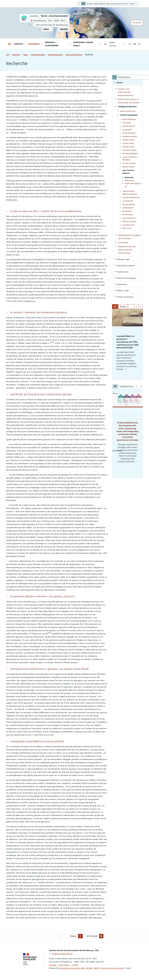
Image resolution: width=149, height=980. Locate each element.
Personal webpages (55, 55)
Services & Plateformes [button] (58, 44)
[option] (128, 344)
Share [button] (73, 936)
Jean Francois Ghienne (74, 55)
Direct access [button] (117, 44)
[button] (105, 44)
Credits (75, 965)
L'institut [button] (20, 44)
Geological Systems (38, 55)
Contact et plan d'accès (62, 954)
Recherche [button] (36, 44)
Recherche (16, 55)
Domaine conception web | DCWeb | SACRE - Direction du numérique (92, 968)
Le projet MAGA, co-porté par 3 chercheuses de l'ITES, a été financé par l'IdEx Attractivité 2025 (128, 342)
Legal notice (64, 965)
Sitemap (53, 965)
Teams (25, 55)
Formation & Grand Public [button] (88, 44)
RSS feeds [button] (92, 936)
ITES (8, 55)
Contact (137, 23)
